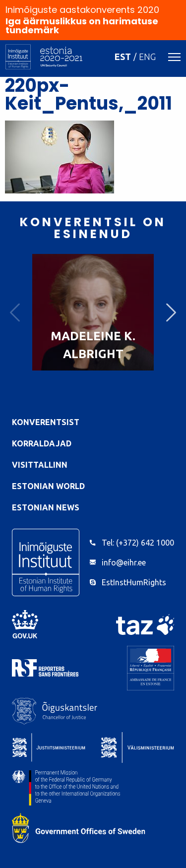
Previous (15, 312)
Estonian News (46, 507)
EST (123, 57)
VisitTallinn (40, 465)
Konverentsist (46, 422)
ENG (147, 57)
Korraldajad (42, 443)
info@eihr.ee (124, 562)
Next (171, 312)
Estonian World (48, 486)
